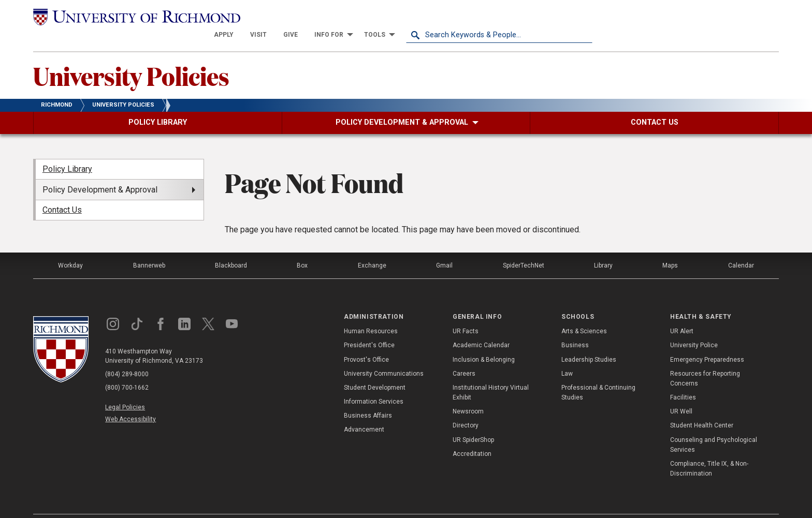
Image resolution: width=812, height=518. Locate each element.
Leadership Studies (589, 341)
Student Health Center (702, 407)
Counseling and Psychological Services (714, 426)
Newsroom (468, 393)
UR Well (681, 393)
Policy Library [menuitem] (67, 151)
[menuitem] (410, 17)
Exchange (372, 247)
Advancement (364, 411)
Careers (464, 355)
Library (603, 247)
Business (575, 327)
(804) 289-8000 (127, 356)
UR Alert (682, 313)
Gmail (444, 247)
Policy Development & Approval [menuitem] (100, 171)
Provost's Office (366, 341)
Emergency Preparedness (707, 341)
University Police (694, 327)
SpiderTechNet (524, 247)
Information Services (374, 383)
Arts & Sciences (584, 313)
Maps (670, 247)
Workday (70, 247)
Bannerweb (149, 247)
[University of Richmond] (126, 17)
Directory (466, 407)
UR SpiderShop (473, 421)
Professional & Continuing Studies (598, 374)
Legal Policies (125, 389)
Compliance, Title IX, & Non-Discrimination (709, 450)
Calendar (741, 247)
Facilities (683, 379)
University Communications (384, 355)
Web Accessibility (130, 401)
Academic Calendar (481, 327)
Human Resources (371, 313)
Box (302, 247)
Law (567, 355)
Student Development (375, 369)
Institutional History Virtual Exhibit (491, 374)
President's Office (369, 327)
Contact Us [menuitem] (62, 192)
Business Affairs (368, 397)
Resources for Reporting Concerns (705, 360)
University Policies (131, 57)
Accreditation (472, 436)
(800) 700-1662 (127, 369)
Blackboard (231, 247)
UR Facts (466, 313)
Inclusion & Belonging (484, 341)
